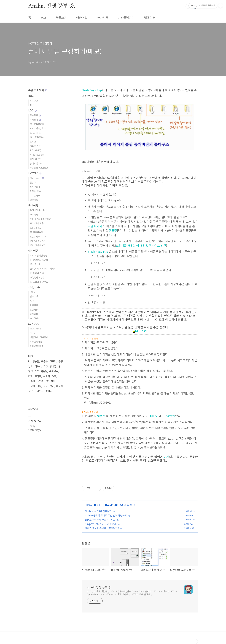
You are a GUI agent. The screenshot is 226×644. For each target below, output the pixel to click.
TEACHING (35, 328)
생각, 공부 (34, 287)
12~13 (33, 141)
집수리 (32, 381)
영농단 (36, 361)
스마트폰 (39, 391)
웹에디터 (150, 18)
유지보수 (54, 371)
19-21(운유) (35, 133)
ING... (32, 96)
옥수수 (44, 361)
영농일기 (35, 115)
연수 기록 (34, 296)
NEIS (32, 333)
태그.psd (140, 331)
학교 (30, 391)
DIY (37, 371)
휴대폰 (53, 366)
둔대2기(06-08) (37, 155)
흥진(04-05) (35, 159)
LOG (32, 110)
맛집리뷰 (34, 309)
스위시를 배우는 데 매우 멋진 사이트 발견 (141, 245)
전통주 (33, 182)
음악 (32, 301)
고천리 (40, 381)
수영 (61, 361)
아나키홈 (103, 18)
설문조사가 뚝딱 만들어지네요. (100, 520)
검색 (188, 6)
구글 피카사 (95, 226)
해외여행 (33, 251)
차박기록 (34, 214)
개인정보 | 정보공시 (39, 337)
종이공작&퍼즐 (37, 346)
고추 (46, 366)
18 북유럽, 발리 (37, 273)
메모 (32, 105)
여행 (54, 376)
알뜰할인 (34, 101)
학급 (52, 386)
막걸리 (49, 391)
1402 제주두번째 (38, 241)
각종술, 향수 (35, 191)
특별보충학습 (36, 342)
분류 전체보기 (38, 90)
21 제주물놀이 (36, 232)
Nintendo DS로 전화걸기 (98, 511)
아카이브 (82, 18)
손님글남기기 (126, 18)
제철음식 (34, 314)
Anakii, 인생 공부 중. (52, 6)
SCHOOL (34, 324)
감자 (30, 376)
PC (47, 381)
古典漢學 (34, 318)
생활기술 (34, 200)
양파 (30, 366)
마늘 (39, 386)
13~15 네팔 (35, 264)
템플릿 (113, 230)
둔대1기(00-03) (37, 163)
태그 (43, 18)
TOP (195, 641)
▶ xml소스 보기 (92, 171)
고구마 (53, 361)
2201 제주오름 (37, 228)
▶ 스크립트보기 (98, 263)
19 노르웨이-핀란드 (39, 282)
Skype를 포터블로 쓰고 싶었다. (101, 524)
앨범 (30, 371)
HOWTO (91, 505)
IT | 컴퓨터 (106, 505)
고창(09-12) (35, 150)
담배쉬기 (34, 305)
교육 (46, 386)
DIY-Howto (37, 178)
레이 (53, 381)
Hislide (153, 416)
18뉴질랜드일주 (37, 277)
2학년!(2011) (36, 146)
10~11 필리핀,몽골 (39, 255)
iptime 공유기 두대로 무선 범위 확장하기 (106, 515)
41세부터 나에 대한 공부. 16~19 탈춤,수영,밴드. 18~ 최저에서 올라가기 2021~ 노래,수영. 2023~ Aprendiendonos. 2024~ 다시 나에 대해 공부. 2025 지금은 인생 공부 (132, 593)
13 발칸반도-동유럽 (39, 260)
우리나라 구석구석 (38, 210)
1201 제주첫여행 (38, 245)
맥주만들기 (35, 187)
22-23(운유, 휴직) (38, 128)
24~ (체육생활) (37, 124)
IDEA (32, 292)
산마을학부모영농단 (39, 168)
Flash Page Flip (92, 90)
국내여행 (33, 205)
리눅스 (38, 366)
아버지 (47, 376)
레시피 (59, 386)
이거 (166, 457)
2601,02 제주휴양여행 (40, 219)
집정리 (32, 386)
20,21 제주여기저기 (39, 236)
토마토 (38, 376)
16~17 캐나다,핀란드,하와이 (43, 269)
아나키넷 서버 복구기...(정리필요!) (102, 528)
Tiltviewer (169, 416)
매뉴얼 (44, 371)
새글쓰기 (61, 18)
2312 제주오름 (37, 223)
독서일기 (35, 120)
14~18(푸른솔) (37, 137)
